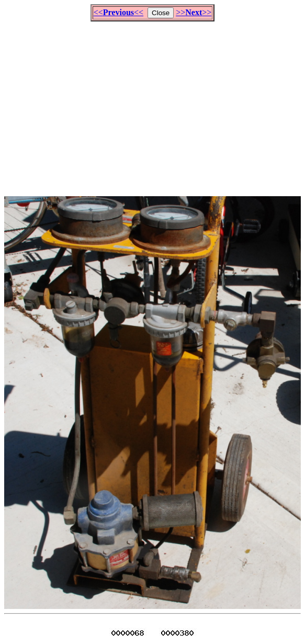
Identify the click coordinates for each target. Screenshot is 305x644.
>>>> (194, 12)
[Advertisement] (155, 104)
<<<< (118, 12)
